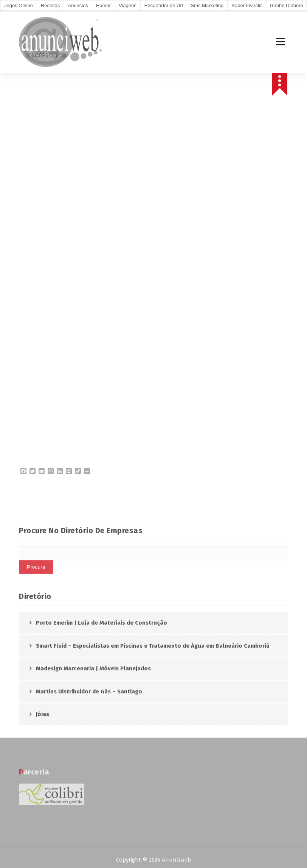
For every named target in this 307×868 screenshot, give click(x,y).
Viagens (128, 5)
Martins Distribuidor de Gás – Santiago (89, 739)
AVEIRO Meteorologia (153, 252)
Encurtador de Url (164, 5)
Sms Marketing (207, 5)
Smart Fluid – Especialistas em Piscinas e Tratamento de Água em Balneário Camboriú (153, 693)
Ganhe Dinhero (287, 5)
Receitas (50, 5)
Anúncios (78, 5)
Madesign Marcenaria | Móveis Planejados (93, 716)
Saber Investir (247, 5)
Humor (103, 5)
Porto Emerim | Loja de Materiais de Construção (102, 670)
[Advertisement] (153, 167)
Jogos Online (19, 5)
